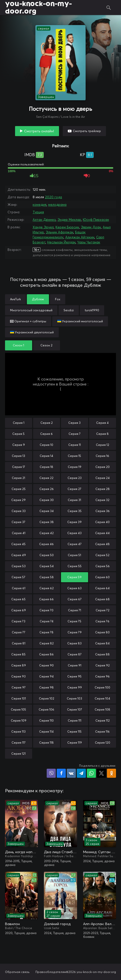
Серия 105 (18, 709)
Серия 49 (19, 555)
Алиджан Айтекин (80, 237)
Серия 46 (46, 544)
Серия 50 (47, 555)
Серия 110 (46, 720)
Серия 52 (102, 555)
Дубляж (38, 299)
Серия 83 (74, 643)
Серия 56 (103, 566)
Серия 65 (18, 599)
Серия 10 (46, 445)
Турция (38, 212)
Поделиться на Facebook (61, 773)
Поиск (109, 8)
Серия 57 (18, 577)
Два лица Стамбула (60, 852)
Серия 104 (102, 698)
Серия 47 (75, 544)
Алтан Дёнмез (44, 220)
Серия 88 (102, 654)
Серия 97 (19, 687)
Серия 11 (75, 445)
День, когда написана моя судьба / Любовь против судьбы (21, 852)
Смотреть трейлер (87, 131)
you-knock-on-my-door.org (38, 8)
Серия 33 (19, 511)
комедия (40, 205)
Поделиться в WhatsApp (91, 773)
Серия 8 (102, 434)
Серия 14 (46, 456)
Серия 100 (102, 687)
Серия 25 (19, 489)
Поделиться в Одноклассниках (111, 773)
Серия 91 (75, 665)
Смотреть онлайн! (39, 131)
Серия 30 (47, 500)
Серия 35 (75, 511)
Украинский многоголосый (80, 321)
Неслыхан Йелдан (61, 242)
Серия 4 (102, 423)
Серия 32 (102, 500)
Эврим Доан (91, 227)
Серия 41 (19, 533)
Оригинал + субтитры (28, 321)
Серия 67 (75, 599)
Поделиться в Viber (51, 773)
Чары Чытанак (89, 242)
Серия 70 (46, 610)
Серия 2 (47, 423)
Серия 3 (74, 423)
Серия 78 (46, 632)
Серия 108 (102, 709)
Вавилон (12, 924)
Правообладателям (51, 972)
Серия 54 (47, 566)
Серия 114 (46, 731)
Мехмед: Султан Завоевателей (100, 852)
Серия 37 (18, 522)
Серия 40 (102, 522)
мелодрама (57, 205)
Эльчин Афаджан (59, 232)
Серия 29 (18, 500)
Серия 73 (18, 621)
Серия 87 (75, 654)
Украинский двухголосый (32, 332)
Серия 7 (75, 434)
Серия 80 (102, 632)
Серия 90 (46, 665)
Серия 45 (18, 544)
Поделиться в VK (71, 773)
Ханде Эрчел (43, 227)
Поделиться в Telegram (81, 773)
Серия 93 (18, 676)
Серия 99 (75, 687)
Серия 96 (102, 676)
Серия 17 (19, 467)
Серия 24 (103, 478)
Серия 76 (102, 621)
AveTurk (15, 299)
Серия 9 (19, 445)
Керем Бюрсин (67, 227)
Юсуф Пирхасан (96, 220)
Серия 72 (103, 610)
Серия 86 (46, 654)
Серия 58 (47, 577)
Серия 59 (74, 577)
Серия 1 (19, 423)
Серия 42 (47, 533)
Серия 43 (74, 533)
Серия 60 (102, 577)
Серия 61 (19, 588)
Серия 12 (103, 445)
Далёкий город (57, 924)
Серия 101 (19, 698)
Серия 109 (19, 720)
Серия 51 (74, 555)
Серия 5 (18, 434)
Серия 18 (46, 467)
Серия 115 (74, 731)
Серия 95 (74, 676)
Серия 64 (102, 588)
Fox (58, 299)
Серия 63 (74, 588)
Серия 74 (47, 621)
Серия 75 (74, 621)
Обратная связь (17, 972)
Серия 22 (46, 478)
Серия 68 (102, 599)
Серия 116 (102, 731)
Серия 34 (47, 511)
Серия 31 (74, 500)
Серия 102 (47, 698)
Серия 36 (103, 511)
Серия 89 (19, 665)
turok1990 (92, 310)
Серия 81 (19, 643)
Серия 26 (47, 489)
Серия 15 (74, 456)
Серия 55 (75, 566)
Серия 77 (19, 632)
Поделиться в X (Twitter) (101, 773)
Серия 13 (18, 456)
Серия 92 (103, 665)
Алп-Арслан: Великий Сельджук (100, 924)
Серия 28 (103, 489)
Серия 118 (46, 743)
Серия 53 (19, 566)
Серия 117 (19, 743)
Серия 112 (103, 720)
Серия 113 (18, 731)
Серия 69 (19, 610)
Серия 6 (46, 434)
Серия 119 (75, 743)
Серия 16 (102, 456)
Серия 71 (75, 610)
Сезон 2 (46, 345)
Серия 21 (18, 478)
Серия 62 (47, 588)
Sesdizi (69, 310)
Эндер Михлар (69, 220)
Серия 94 (46, 676)
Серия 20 (103, 467)
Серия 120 (103, 743)
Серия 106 (46, 709)
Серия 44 (102, 533)
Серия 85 (18, 654)
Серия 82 (47, 643)
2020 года (53, 197)
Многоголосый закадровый (31, 310)
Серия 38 (47, 522)
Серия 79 (75, 632)
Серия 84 (102, 643)
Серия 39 (74, 522)
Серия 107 (75, 709)
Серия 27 (74, 489)
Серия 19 (75, 467)
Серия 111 (75, 720)
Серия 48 (102, 544)
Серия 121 (18, 754)
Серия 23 (75, 478)
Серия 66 (46, 599)
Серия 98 (46, 687)
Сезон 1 (18, 345)
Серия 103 (74, 698)
